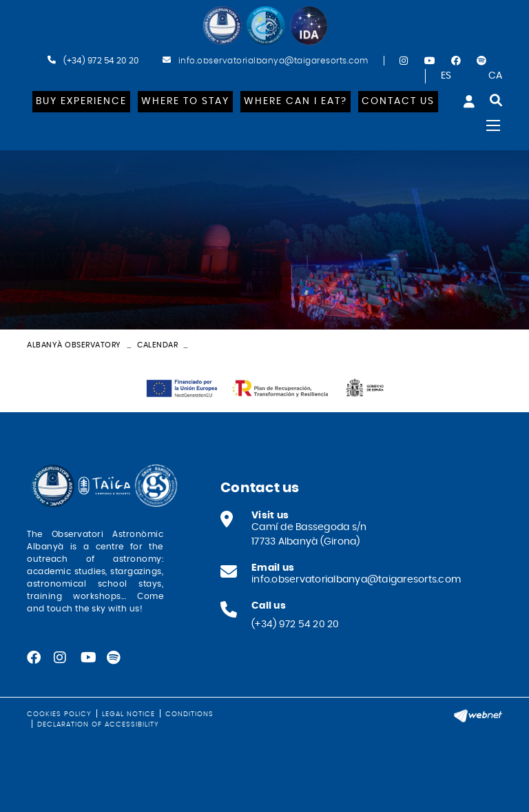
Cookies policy (59, 714)
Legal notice (128, 714)
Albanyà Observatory (74, 345)
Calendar (157, 345)
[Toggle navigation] (493, 125)
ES (446, 76)
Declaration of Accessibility (98, 724)
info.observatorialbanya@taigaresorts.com (273, 61)
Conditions (189, 714)
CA (496, 76)
